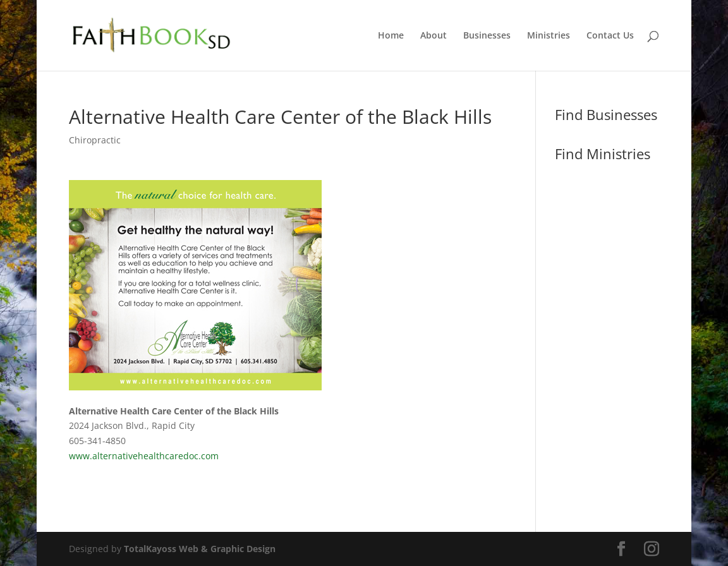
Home (391, 36)
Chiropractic (95, 140)
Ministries (549, 36)
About (434, 36)
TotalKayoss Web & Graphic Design (200, 549)
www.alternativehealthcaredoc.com (144, 456)
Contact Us (610, 36)
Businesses (487, 36)
